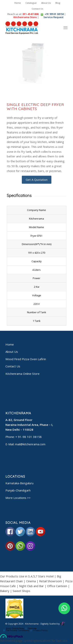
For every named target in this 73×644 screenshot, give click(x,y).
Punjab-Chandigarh (18, 490)
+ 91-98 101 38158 (29, 437)
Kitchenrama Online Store (22, 374)
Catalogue (31, 3)
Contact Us (37, 9)
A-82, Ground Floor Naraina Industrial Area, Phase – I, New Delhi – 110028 (29, 425)
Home (18, 3)
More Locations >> (18, 498)
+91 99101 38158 (54, 14)
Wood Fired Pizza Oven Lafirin (26, 359)
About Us (46, 3)
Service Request (53, 17)
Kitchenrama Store (25, 17)
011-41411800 (31, 14)
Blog (58, 3)
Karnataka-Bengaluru (19, 483)
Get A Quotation (37, 180)
